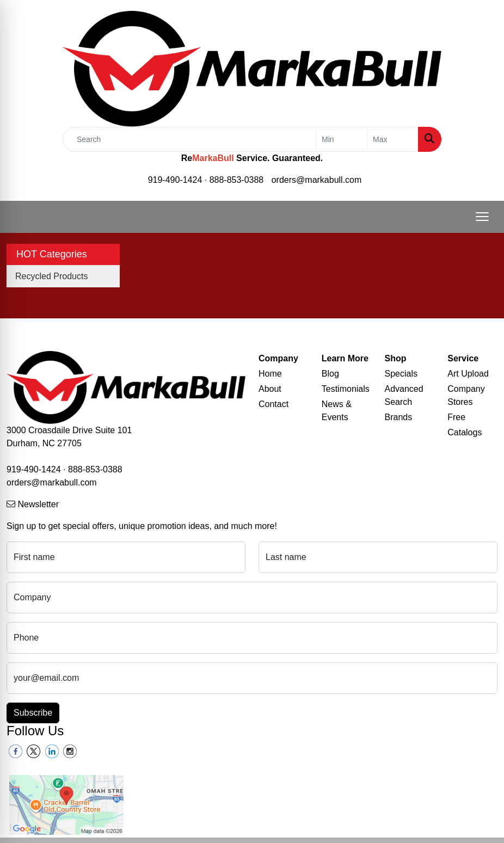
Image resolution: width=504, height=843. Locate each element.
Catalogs (465, 432)
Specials (401, 374)
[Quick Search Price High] (393, 139)
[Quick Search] (189, 139)
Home (270, 374)
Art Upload (468, 374)
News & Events (337, 411)
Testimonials (346, 389)
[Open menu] (482, 217)
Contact (273, 404)
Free (456, 417)
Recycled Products (51, 276)
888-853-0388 (237, 180)
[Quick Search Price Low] (342, 139)
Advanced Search (404, 395)
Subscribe (33, 713)
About (270, 389)
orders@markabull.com (317, 180)
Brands (399, 417)
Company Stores (466, 395)
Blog (330, 374)
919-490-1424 (175, 180)
